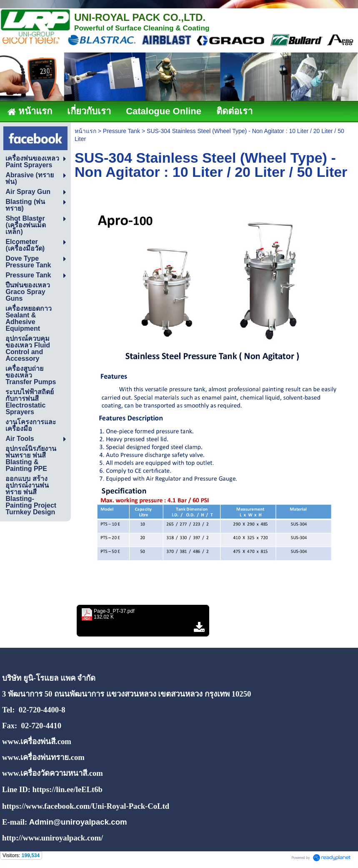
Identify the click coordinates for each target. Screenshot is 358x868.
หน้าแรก (85, 131)
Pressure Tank (121, 131)
